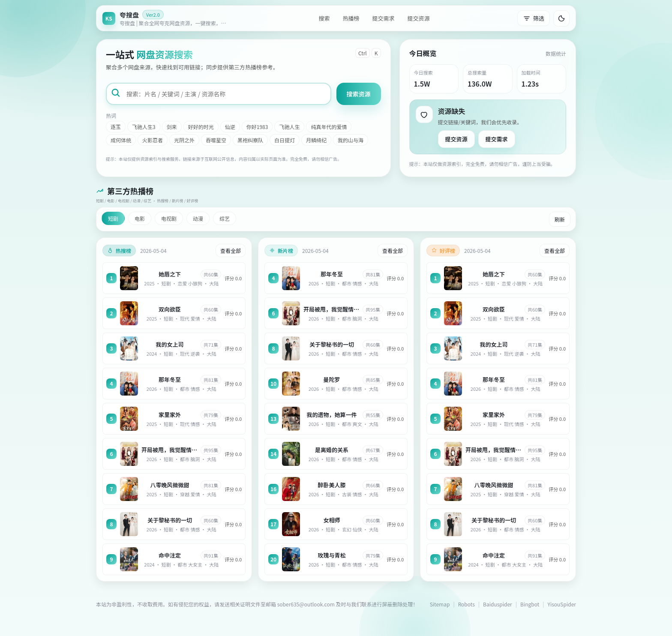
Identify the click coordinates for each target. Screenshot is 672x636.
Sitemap (440, 604)
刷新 (560, 219)
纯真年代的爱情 (329, 127)
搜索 (324, 18)
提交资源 (419, 18)
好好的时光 (201, 127)
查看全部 (231, 250)
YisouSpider (562, 604)
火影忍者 (153, 140)
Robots (466, 604)
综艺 (225, 218)
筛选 (534, 18)
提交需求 (383, 18)
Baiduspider (498, 604)
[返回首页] (167, 18)
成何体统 (121, 140)
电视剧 (169, 218)
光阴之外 (184, 140)
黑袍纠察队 (250, 140)
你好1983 (257, 127)
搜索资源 (359, 94)
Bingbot (530, 604)
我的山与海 (351, 140)
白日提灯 (285, 140)
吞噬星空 (216, 140)
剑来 (172, 127)
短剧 (113, 218)
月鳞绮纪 (316, 140)
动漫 (198, 218)
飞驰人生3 (144, 127)
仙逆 (230, 127)
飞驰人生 (289, 127)
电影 (140, 218)
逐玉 (116, 127)
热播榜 (351, 18)
